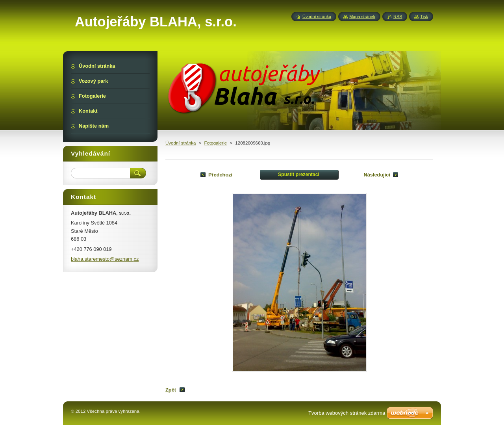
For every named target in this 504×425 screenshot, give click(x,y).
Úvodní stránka (181, 143)
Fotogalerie (216, 143)
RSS (398, 17)
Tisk (424, 17)
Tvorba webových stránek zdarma (347, 413)
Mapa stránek (362, 17)
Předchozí (220, 175)
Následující (377, 175)
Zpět (171, 390)
